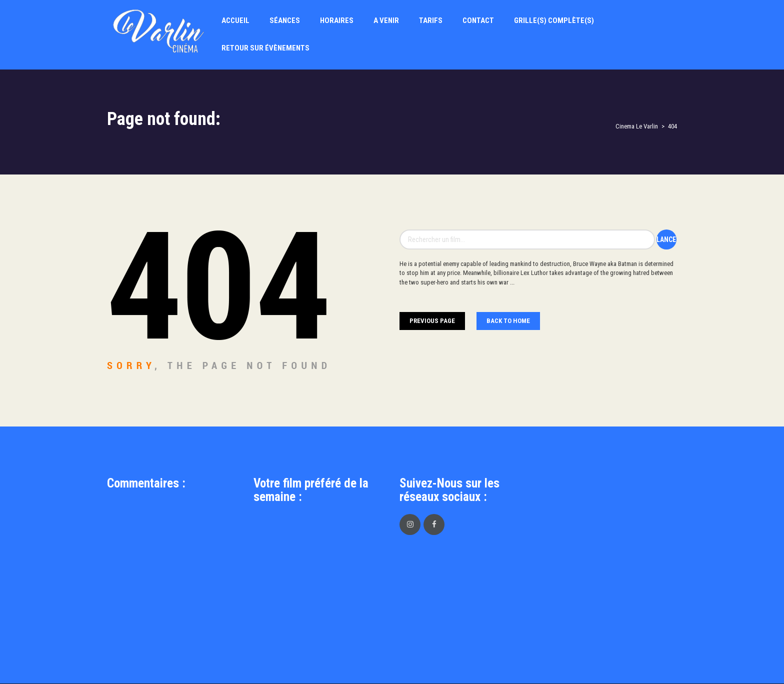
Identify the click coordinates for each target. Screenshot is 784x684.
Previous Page (432, 321)
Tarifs (431, 20)
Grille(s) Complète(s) (554, 20)
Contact (478, 20)
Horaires (337, 20)
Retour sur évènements (265, 48)
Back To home (508, 321)
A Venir (386, 20)
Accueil (235, 20)
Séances (285, 20)
